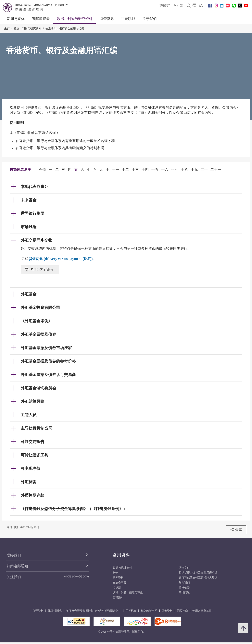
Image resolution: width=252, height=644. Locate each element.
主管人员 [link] (29, 415)
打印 (39, 269)
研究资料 (118, 578)
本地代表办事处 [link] (34, 187)
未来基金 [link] (29, 200)
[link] (201, 6)
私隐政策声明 (149, 611)
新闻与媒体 (16, 19)
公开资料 (38, 611)
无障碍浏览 (55, 611)
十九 (194, 170)
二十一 (216, 170)
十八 (184, 170)
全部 (43, 170)
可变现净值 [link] (31, 468)
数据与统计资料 (122, 568)
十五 (155, 170)
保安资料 (167, 611)
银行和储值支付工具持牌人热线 (198, 578)
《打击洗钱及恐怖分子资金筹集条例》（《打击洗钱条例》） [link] (74, 509)
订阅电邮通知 (17, 566)
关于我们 (150, 19)
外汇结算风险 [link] (32, 401)
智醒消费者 (41, 19)
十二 (125, 170)
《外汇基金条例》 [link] (36, 321)
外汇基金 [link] (29, 294)
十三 (135, 170)
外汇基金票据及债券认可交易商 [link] (48, 375)
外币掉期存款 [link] (32, 495)
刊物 (115, 573)
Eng (176, 5)
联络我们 (165, 5)
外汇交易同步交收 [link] (36, 240)
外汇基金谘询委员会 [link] (38, 388)
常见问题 (184, 592)
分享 (236, 530)
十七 (175, 170)
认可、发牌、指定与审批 (128, 592)
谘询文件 (184, 568)
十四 (145, 170)
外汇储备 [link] (29, 482)
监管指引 (118, 597)
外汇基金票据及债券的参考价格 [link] (48, 361)
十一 (116, 170)
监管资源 (107, 19)
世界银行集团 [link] (32, 213)
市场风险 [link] (29, 227)
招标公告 (184, 587)
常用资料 (121, 555)
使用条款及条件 (202, 611)
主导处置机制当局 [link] (36, 428)
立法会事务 (120, 583)
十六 (165, 170)
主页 (7, 29)
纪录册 (117, 587)
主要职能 (128, 19)
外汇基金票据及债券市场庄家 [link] (46, 348)
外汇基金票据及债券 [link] (38, 334)
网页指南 (183, 611)
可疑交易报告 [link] (32, 442)
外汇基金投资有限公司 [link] (40, 308)
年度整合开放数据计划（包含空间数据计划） (94, 611)
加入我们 (184, 583)
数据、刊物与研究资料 (75, 19)
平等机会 (131, 611)
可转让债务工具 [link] (34, 455)
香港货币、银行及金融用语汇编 (65, 29)
